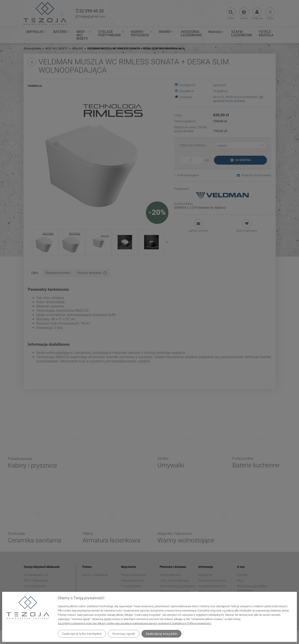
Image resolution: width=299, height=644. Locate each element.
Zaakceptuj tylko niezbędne (82, 634)
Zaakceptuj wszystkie (161, 634)
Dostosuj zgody (124, 634)
